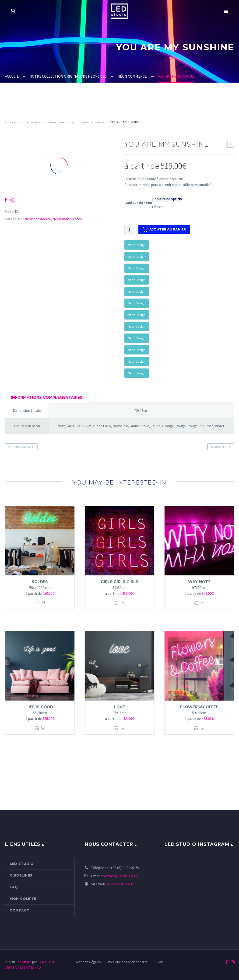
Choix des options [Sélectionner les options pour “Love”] (117, 728)
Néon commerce (93, 122)
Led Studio (22, 864)
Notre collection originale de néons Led (48, 122)
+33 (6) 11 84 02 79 (125, 868)
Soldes (40, 582)
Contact (20, 910)
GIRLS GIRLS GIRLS (119, 582)
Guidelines (21, 875)
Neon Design (137, 245)
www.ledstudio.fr (120, 884)
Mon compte (23, 899)
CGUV (159, 962)
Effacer (157, 207)
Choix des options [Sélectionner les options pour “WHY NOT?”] (196, 603)
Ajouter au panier (164, 229)
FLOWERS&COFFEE (199, 707)
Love (119, 707)
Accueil (10, 122)
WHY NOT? (199, 582)
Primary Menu (226, 11)
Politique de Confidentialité (128, 962)
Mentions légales (88, 962)
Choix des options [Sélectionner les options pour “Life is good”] (37, 728)
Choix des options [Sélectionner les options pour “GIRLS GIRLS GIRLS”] (117, 603)
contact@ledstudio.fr (120, 876)
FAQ (14, 887)
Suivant (222, 447)
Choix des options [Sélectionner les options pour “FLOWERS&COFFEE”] (196, 728)
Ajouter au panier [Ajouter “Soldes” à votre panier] (37, 603)
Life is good (40, 707)
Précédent (20, 447)
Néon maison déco (67, 219)
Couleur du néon (138, 203)
